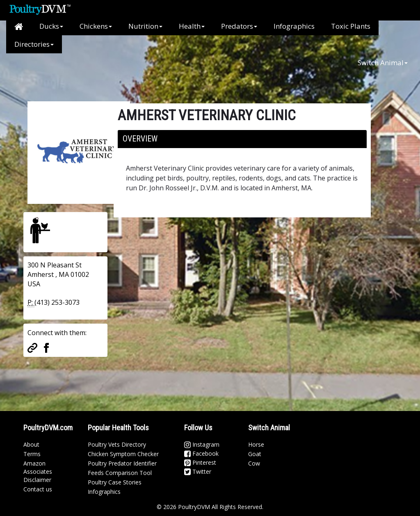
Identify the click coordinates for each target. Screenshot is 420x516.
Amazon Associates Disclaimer (38, 471)
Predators (239, 26)
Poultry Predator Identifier (122, 463)
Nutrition (145, 26)
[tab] (242, 139)
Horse (256, 444)
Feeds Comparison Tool (120, 473)
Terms (32, 454)
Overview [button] (140, 139)
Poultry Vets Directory (117, 444)
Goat (255, 454)
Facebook (201, 453)
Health (192, 26)
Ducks (51, 26)
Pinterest (200, 462)
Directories (34, 44)
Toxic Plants (351, 26)
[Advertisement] (160, 72)
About (31, 444)
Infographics (294, 26)
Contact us (38, 489)
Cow (254, 463)
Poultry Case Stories (115, 482)
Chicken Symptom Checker (123, 454)
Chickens (96, 26)
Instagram (202, 444)
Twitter (198, 471)
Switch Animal (383, 63)
